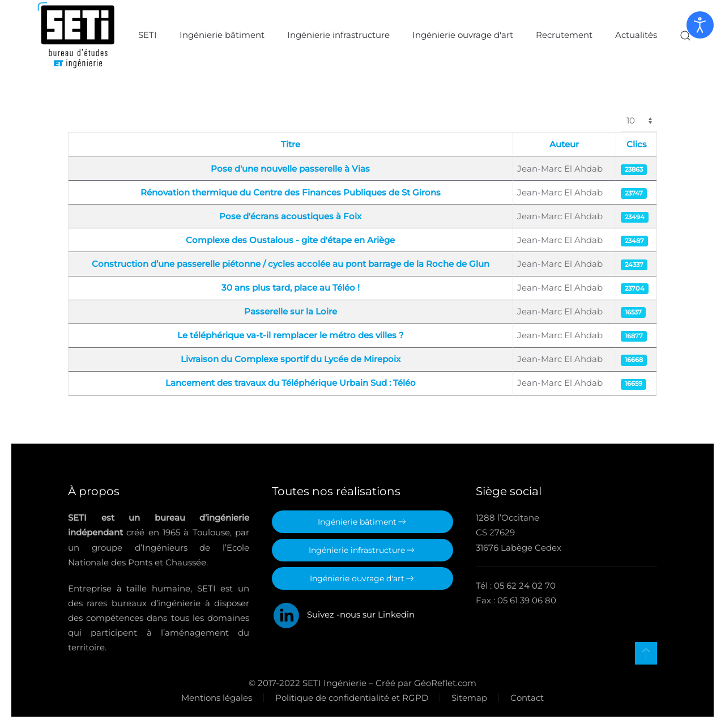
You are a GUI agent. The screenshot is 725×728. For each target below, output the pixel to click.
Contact (526, 698)
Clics (637, 144)
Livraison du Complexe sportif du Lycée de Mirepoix (291, 359)
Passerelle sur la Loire (291, 311)
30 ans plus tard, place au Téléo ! (291, 288)
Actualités (636, 35)
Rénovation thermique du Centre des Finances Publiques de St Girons (291, 192)
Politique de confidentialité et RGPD (351, 698)
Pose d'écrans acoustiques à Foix (290, 216)
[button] (685, 36)
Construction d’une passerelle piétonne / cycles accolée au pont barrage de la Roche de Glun (291, 264)
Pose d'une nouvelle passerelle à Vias (290, 169)
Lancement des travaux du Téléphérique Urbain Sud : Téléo (291, 383)
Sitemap (468, 698)
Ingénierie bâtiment (222, 35)
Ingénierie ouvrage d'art (463, 35)
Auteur (564, 144)
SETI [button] (148, 35)
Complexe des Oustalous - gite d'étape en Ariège (290, 240)
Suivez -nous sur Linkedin (343, 614)
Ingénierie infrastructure (338, 35)
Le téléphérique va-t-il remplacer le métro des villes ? (291, 335)
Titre (291, 144)
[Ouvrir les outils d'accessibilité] (700, 25)
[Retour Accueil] (76, 35)
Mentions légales (216, 698)
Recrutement (564, 35)
